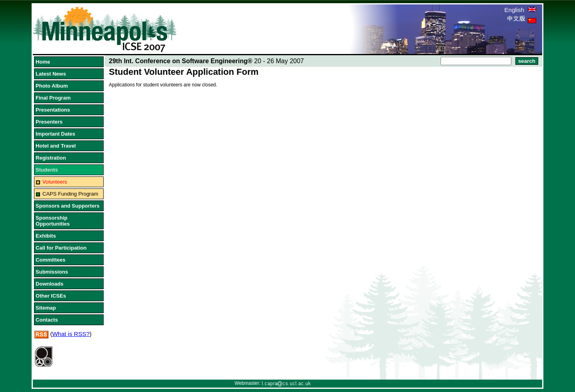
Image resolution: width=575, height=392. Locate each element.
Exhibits (46, 236)
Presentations (53, 110)
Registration (51, 158)
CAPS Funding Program (70, 194)
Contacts (47, 320)
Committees (50, 260)
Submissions (52, 272)
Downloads (49, 284)
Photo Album (52, 86)
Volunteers (55, 182)
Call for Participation (61, 248)
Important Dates (55, 134)
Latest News (51, 74)
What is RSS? (71, 334)
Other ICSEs (51, 296)
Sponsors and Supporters (68, 206)
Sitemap (46, 308)
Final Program (53, 98)
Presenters (49, 122)
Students (47, 170)
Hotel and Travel (56, 146)
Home (43, 62)
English (520, 10)
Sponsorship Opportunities (53, 221)
